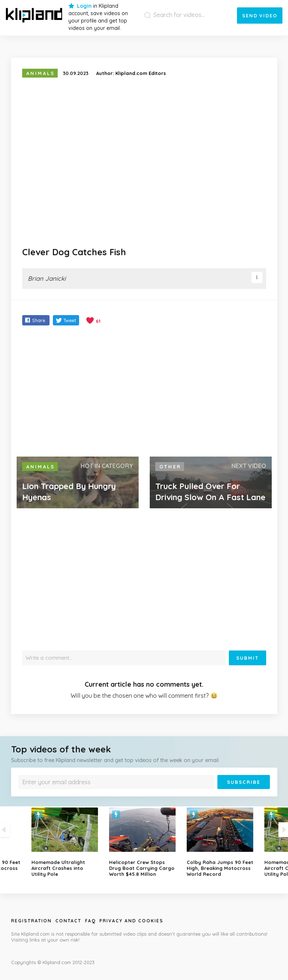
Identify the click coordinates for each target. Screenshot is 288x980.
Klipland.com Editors (141, 73)
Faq (90, 921)
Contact (68, 921)
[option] (144, 842)
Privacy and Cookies (131, 921)
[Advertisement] (144, 392)
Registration (31, 921)
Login (84, 6)
